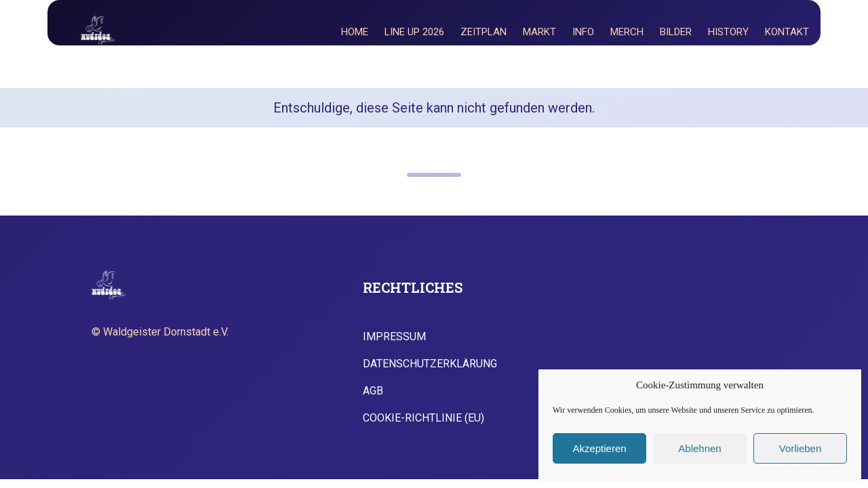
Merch (627, 32)
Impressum (394, 337)
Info (583, 32)
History (728, 32)
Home (355, 32)
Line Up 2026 (414, 32)
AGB (373, 391)
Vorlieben (801, 448)
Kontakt (787, 32)
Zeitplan (484, 32)
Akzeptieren (599, 448)
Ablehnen (699, 448)
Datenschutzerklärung (430, 364)
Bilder (676, 32)
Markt (539, 32)
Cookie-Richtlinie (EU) (423, 418)
